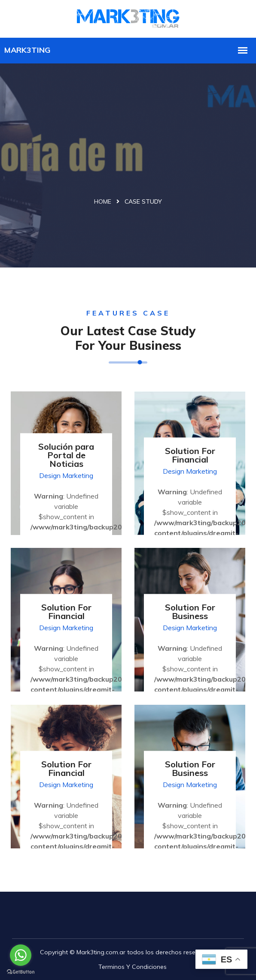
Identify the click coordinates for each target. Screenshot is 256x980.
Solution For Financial (190, 455)
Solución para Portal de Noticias (66, 455)
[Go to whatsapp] (21, 955)
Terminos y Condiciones (133, 967)
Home (103, 201)
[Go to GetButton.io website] (21, 971)
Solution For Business (190, 611)
